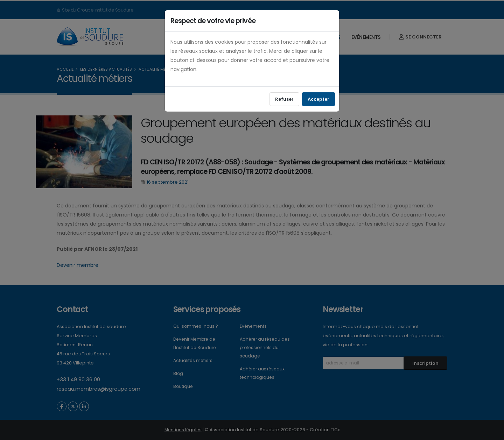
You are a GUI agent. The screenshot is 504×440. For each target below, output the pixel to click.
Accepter (318, 99)
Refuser (284, 99)
